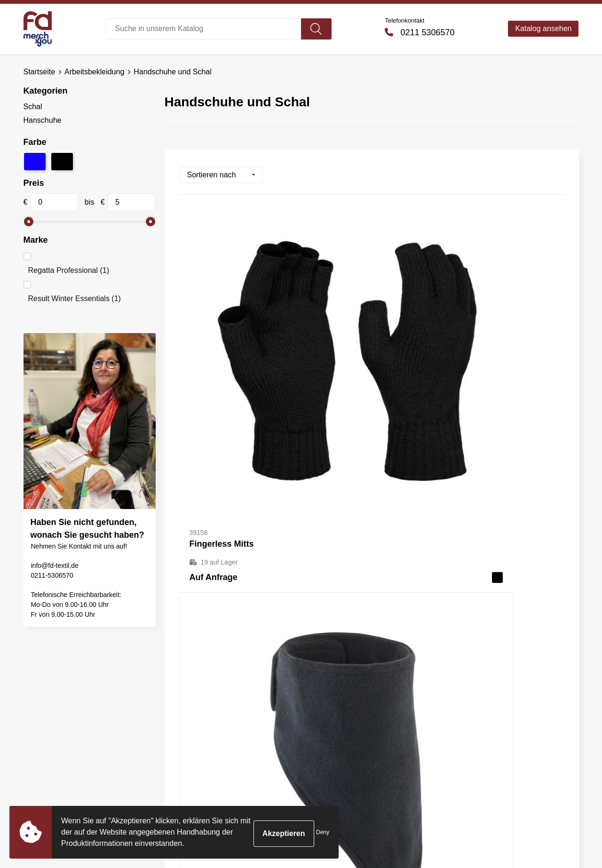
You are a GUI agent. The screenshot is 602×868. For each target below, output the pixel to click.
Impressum (469, 754)
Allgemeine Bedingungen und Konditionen (499, 704)
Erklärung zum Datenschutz (496, 739)
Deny (323, 832)
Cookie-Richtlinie (478, 725)
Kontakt (325, 697)
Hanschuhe (43, 120)
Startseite (40, 72)
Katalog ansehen (543, 28)
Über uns (190, 697)
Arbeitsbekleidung (94, 72)
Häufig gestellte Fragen (214, 711)
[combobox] (203, 29)
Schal (33, 107)
